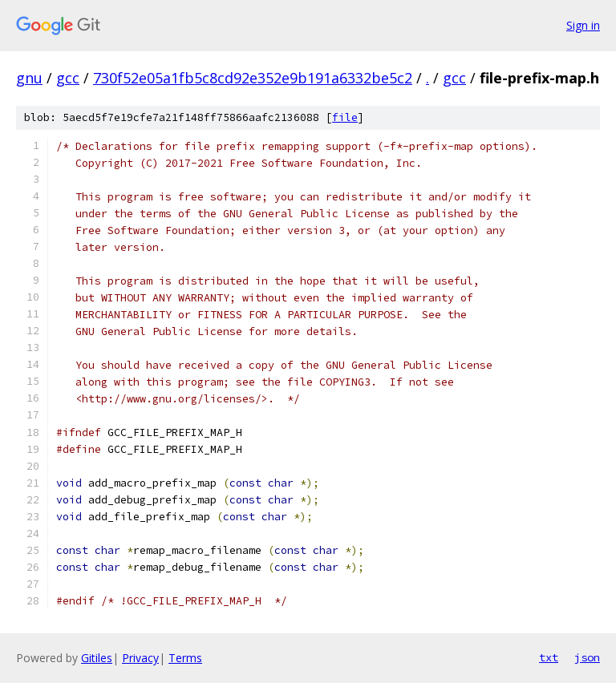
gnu (29, 78)
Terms (185, 658)
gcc (68, 78)
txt (549, 657)
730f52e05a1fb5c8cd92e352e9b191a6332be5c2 (253, 78)
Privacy (140, 658)
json (587, 657)
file (345, 117)
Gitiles (97, 658)
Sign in (583, 25)
